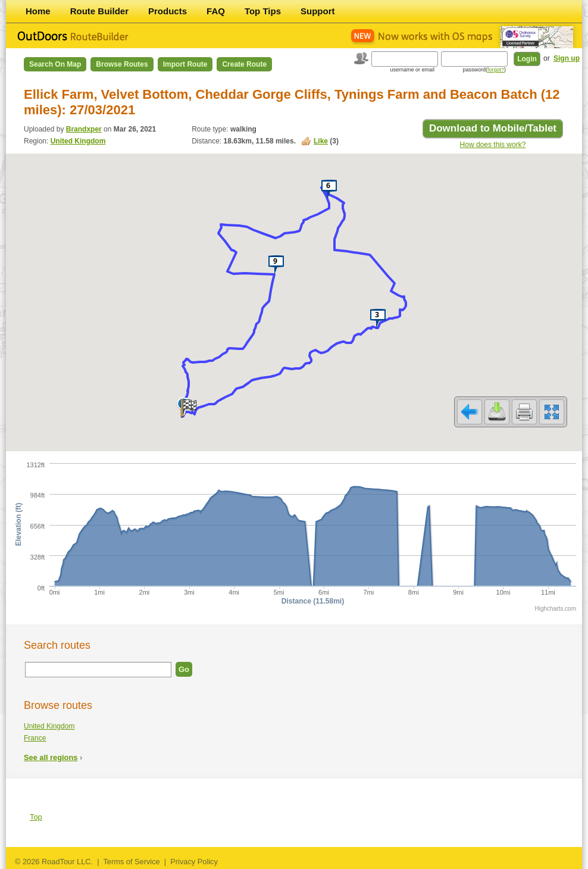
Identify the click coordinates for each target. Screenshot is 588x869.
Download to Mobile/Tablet (493, 128)
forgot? (496, 70)
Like (321, 141)
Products (168, 11)
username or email (412, 70)
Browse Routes (122, 64)
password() (484, 70)
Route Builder (99, 11)
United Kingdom (78, 141)
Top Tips (263, 11)
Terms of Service (131, 862)
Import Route (185, 64)
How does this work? (493, 145)
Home (38, 11)
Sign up (567, 58)
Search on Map (55, 64)
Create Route (244, 64)
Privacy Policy (194, 862)
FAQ (216, 11)
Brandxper (84, 129)
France (35, 738)
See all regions (51, 757)
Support (318, 11)
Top (36, 817)
